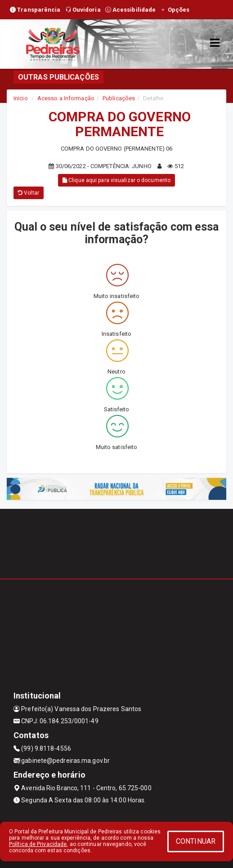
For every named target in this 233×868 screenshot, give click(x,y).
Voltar (29, 193)
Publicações (119, 98)
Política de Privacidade (38, 844)
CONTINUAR (196, 841)
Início (21, 98)
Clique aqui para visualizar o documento (116, 180)
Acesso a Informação (66, 98)
